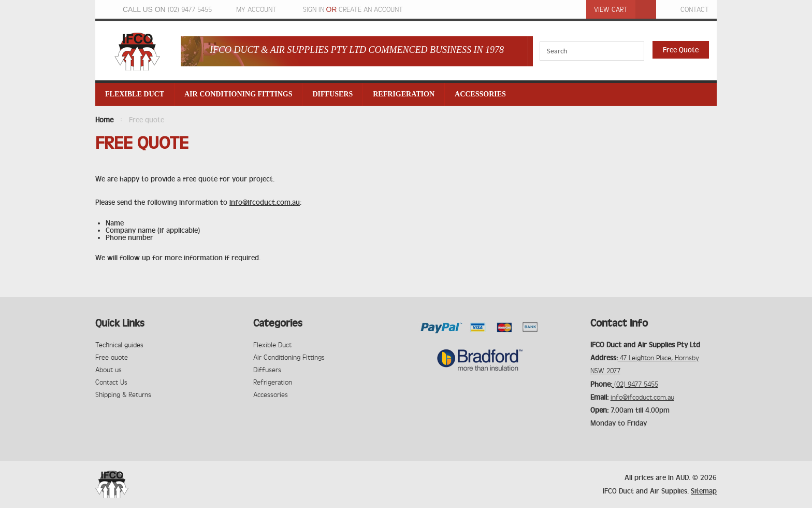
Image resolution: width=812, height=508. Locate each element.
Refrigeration (404, 94)
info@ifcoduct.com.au (265, 202)
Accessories (480, 94)
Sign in (314, 9)
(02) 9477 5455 (190, 9)
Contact (695, 9)
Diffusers (332, 94)
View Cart (611, 9)
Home (104, 120)
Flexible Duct (135, 94)
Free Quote (681, 50)
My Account (256, 9)
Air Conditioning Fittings (238, 94)
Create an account (371, 9)
